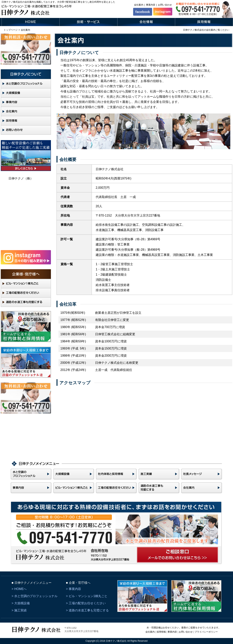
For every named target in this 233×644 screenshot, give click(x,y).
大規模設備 (22, 603)
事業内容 (151, 5)
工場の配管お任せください (87, 603)
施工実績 (20, 610)
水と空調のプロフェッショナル (36, 596)
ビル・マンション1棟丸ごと (88, 596)
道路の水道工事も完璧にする (89, 610)
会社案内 (139, 5)
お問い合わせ (165, 5)
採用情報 (161, 632)
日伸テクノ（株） (21, 178)
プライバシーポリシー (206, 632)
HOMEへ (20, 589)
